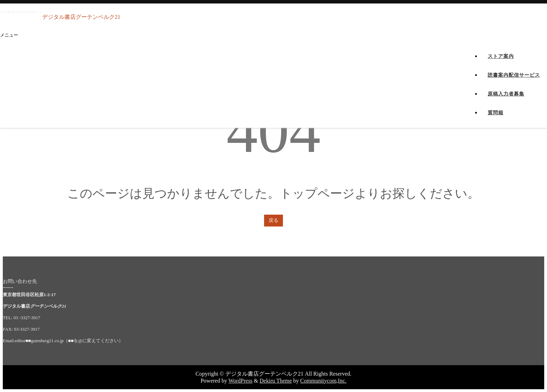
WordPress (241, 381)
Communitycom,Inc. (323, 381)
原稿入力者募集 (506, 101)
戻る (273, 220)
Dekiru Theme (276, 381)
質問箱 (496, 120)
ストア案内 (501, 64)
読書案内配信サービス (514, 82)
